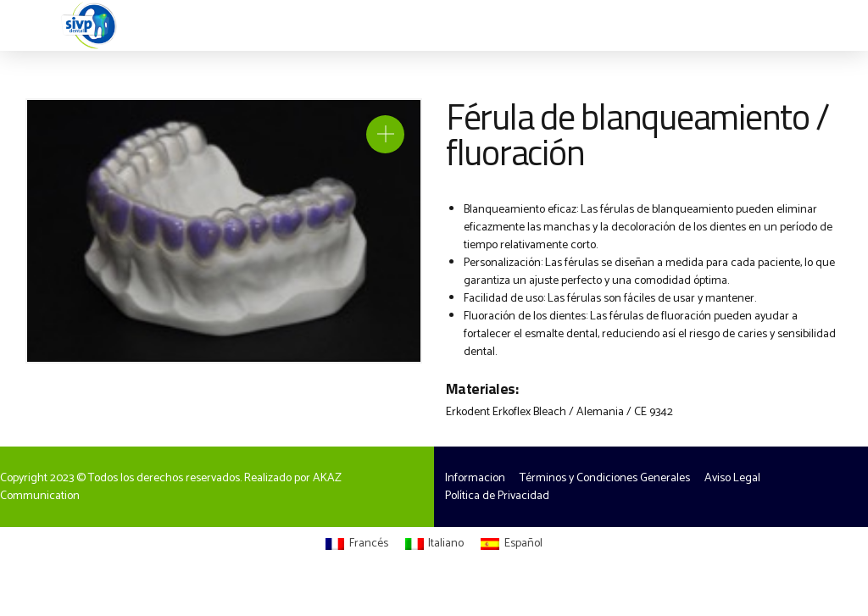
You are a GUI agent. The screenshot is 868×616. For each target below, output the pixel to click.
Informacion (475, 478)
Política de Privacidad (497, 496)
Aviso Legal (732, 478)
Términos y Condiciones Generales (605, 478)
